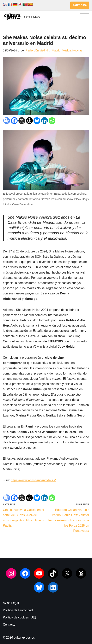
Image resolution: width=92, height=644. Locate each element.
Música (66, 50)
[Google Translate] (7, 121)
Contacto (9, 625)
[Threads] (29, 121)
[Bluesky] (37, 121)
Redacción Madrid (37, 50)
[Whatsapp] (52, 121)
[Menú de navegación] (85, 17)
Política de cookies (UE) (19, 617)
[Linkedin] (44, 121)
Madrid (56, 50)
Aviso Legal (11, 603)
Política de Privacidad (18, 610)
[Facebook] (14, 121)
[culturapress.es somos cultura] (22, 17)
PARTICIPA (80, 5)
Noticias (77, 50)
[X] (22, 121)
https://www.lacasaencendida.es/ (33, 480)
